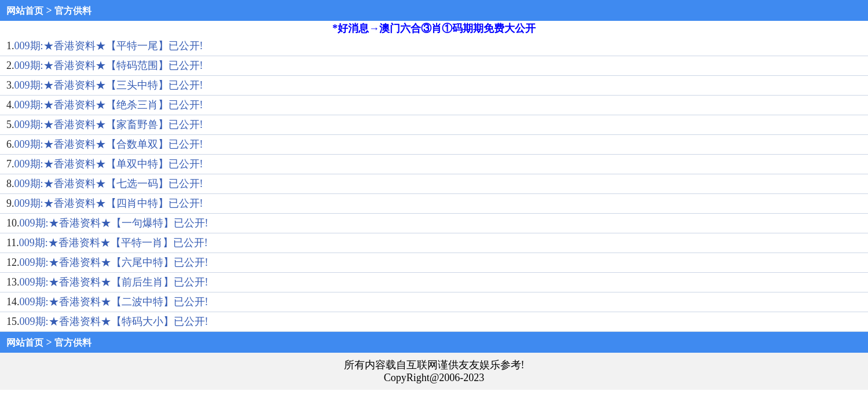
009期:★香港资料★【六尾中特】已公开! (114, 262)
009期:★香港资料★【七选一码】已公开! (109, 184)
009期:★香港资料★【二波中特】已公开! (114, 302)
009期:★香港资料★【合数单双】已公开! (109, 144)
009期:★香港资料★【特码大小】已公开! (114, 321)
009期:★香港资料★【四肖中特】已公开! (109, 203)
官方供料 (73, 11)
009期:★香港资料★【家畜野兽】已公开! (109, 125)
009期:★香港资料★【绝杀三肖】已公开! (109, 105)
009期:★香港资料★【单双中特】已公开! (109, 164)
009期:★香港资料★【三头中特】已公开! (109, 85)
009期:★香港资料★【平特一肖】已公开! (113, 243)
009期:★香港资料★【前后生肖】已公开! (114, 282)
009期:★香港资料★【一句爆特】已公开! (114, 223)
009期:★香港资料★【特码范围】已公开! (109, 65)
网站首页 (25, 11)
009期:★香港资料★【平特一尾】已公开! (109, 46)
